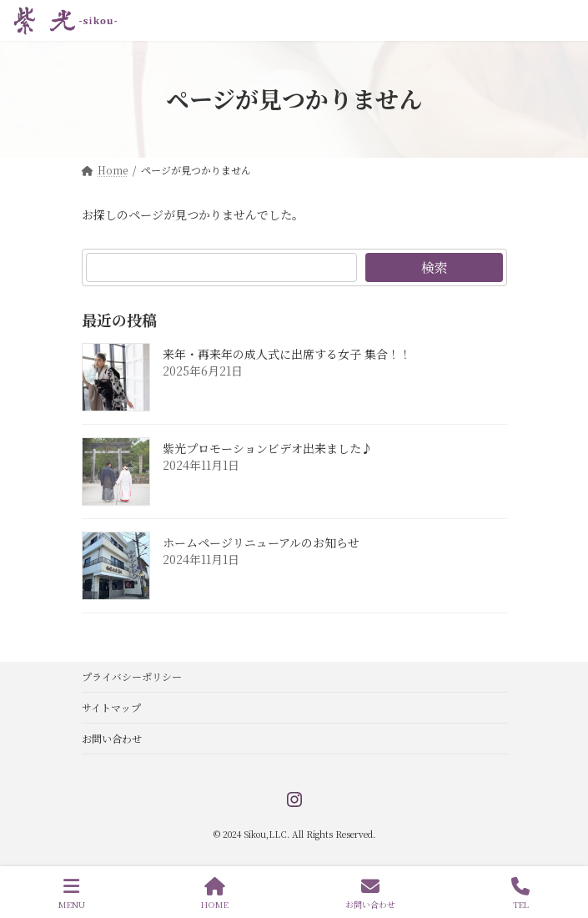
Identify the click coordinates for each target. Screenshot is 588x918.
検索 (434, 267)
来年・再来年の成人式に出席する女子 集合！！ (287, 354)
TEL (520, 893)
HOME (215, 893)
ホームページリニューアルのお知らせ (261, 542)
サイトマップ (111, 707)
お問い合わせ (112, 738)
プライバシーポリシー (132, 676)
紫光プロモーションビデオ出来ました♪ (268, 448)
